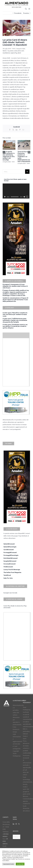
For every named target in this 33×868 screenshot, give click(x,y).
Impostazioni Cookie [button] (9, 864)
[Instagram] (16, 824)
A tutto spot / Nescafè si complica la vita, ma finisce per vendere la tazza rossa (15, 314)
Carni (24, 49)
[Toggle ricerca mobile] (26, 9)
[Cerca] (27, 172)
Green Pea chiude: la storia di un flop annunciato (15, 607)
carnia (16, 51)
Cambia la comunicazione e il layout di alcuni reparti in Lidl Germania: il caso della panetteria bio (15, 300)
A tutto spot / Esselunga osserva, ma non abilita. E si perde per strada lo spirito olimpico (15, 326)
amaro (12, 51)
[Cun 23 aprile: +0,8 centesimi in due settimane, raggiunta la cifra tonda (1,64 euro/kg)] (9, 141)
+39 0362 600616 (5, 841)
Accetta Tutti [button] (20, 864)
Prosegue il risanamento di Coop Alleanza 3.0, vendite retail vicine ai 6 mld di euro (15, 286)
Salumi (4, 51)
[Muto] (24, 197)
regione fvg (14, 53)
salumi (19, 53)
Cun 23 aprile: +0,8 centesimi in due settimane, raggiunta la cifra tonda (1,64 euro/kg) (9, 156)
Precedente (18, 13)
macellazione (6, 53)
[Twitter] (19, 824)
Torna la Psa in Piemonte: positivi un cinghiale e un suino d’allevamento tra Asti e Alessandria (24, 156)
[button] (4, 152)
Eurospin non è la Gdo (10, 593)
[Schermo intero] (27, 197)
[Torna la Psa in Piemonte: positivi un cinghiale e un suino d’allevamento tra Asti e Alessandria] (24, 141)
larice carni (21, 51)
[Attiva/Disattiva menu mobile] (29, 9)
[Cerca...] (14, 172)
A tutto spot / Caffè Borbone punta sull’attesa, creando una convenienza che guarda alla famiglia (15, 320)
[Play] (5, 197)
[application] (16, 191)
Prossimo (26, 13)
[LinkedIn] (13, 824)
